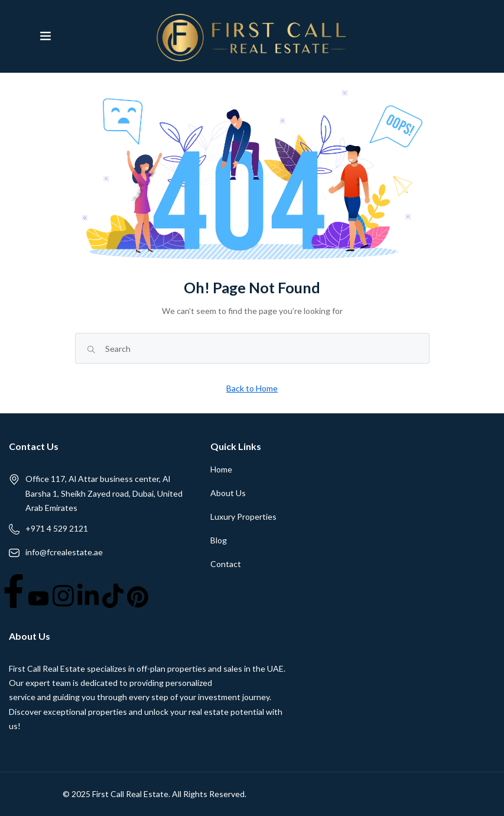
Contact (226, 564)
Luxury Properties (243, 517)
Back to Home (252, 388)
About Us (228, 493)
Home (221, 469)
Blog (219, 540)
